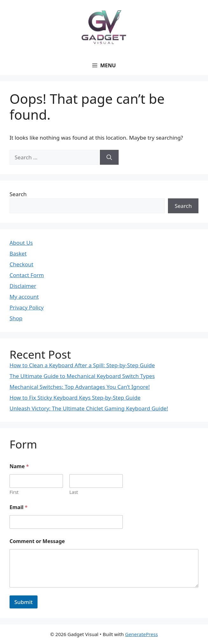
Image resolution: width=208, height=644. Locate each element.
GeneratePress (141, 634)
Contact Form (27, 275)
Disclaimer (23, 286)
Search (18, 194)
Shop (16, 318)
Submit (24, 602)
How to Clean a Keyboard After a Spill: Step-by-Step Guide (82, 365)
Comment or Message (37, 541)
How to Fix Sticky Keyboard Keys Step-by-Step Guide (75, 398)
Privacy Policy (27, 307)
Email (19, 507)
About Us (21, 243)
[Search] (109, 157)
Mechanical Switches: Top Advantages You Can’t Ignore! (80, 387)
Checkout (21, 264)
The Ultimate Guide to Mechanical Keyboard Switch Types (82, 376)
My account (24, 297)
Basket (18, 253)
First (14, 492)
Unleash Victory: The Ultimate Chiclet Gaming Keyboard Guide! (89, 408)
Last (74, 492)
